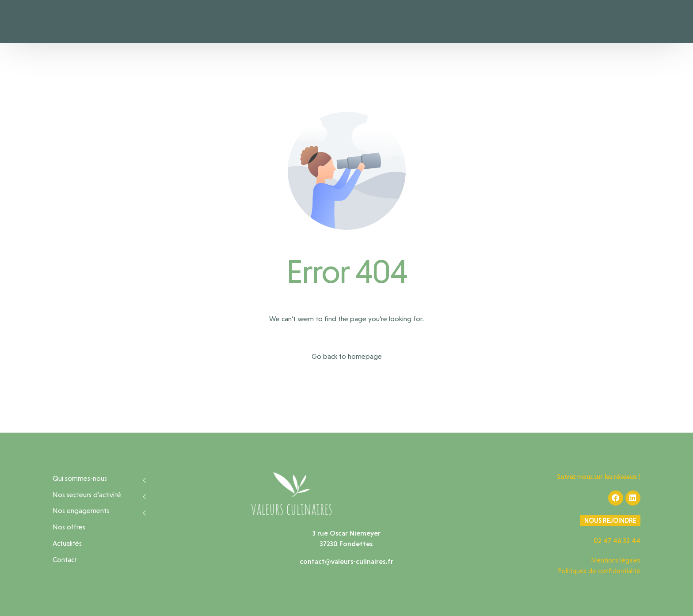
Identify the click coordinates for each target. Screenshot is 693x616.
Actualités (67, 543)
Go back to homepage (347, 356)
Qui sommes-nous (80, 478)
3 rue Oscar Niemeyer (346, 533)
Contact (65, 560)
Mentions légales (616, 560)
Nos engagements (81, 511)
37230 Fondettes (346, 544)
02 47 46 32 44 (617, 541)
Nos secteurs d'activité (87, 495)
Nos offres (69, 527)
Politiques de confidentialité (599, 571)
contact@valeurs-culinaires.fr (346, 561)
